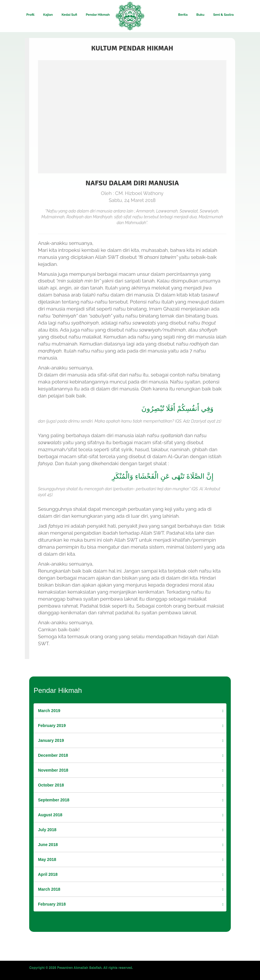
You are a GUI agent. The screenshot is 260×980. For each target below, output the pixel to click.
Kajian (48, 15)
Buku (200, 15)
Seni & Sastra (223, 15)
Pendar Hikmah (98, 15)
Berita (183, 15)
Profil (30, 15)
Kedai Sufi (69, 15)
